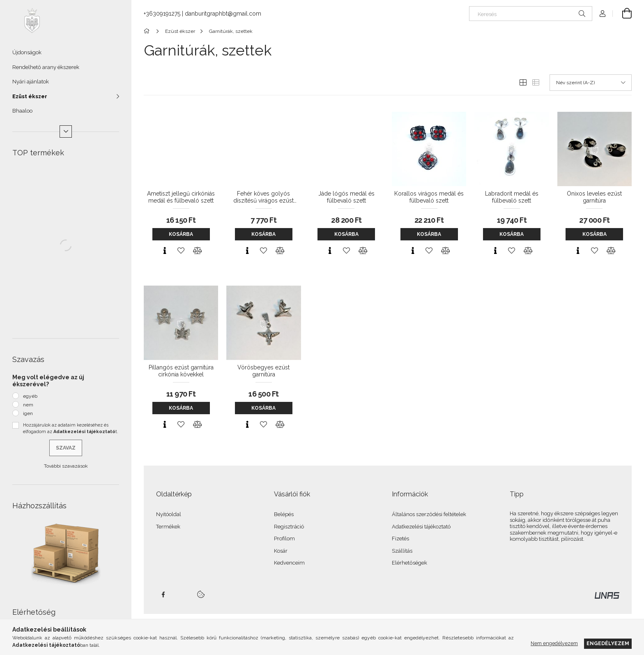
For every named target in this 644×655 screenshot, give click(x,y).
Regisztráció (289, 527)
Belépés (284, 514)
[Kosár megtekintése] (622, 14)
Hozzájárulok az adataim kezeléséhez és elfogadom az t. (71, 429)
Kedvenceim (289, 563)
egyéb (30, 396)
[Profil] (603, 14)
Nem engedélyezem (554, 643)
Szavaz (66, 448)
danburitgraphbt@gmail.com (223, 14)
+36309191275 (162, 14)
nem (28, 405)
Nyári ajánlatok (31, 82)
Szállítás (402, 551)
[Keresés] (531, 14)
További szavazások (66, 466)
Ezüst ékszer (30, 96)
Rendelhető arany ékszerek (46, 67)
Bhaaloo (22, 111)
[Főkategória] (148, 31)
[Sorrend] (591, 83)
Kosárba (181, 234)
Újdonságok (27, 52)
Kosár (281, 551)
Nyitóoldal (169, 514)
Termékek (168, 527)
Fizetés (400, 539)
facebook (163, 595)
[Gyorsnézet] (165, 251)
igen (28, 413)
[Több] (66, 131)
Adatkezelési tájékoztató (421, 527)
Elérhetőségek (409, 563)
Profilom (284, 539)
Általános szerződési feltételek (429, 514)
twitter (181, 595)
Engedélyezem (608, 643)
